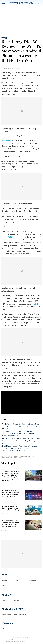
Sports (4, 583)
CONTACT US (17, 601)
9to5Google (12, 237)
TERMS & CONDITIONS (20, 615)
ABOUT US (4, 601)
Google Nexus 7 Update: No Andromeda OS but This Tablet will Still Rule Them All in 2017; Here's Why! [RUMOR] (21, 426)
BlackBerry (6, 140)
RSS (3, 629)
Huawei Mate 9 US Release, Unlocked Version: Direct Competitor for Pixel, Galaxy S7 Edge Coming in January (21, 441)
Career (18, 583)
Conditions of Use (12, 642)
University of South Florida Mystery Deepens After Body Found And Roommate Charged (11, 508)
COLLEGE (32, 583)
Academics (5, 580)
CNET (36, 304)
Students (19, 580)
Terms (34, 640)
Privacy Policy (23, 642)
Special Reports (34, 580)
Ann (5, 66)
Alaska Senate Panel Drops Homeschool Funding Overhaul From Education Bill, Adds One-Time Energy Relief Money (11, 524)
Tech (4, 38)
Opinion (4, 586)
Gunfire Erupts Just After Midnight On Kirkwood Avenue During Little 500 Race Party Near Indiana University (10, 493)
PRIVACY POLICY (6, 615)
